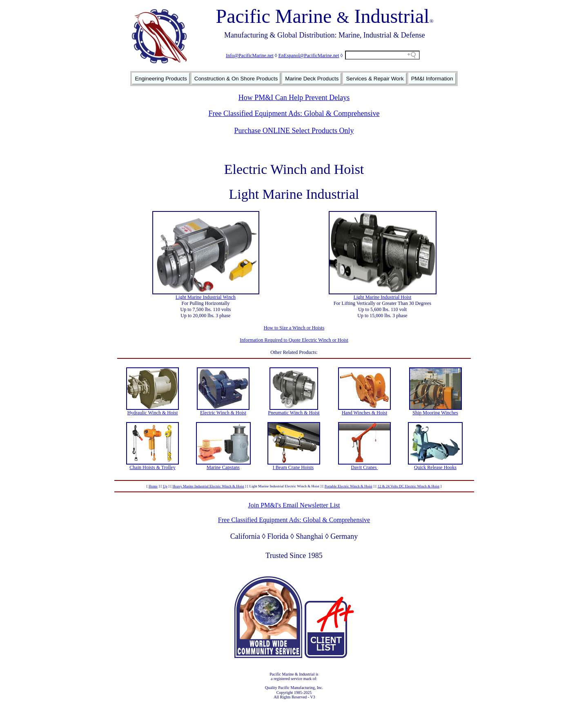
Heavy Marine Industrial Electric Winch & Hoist (208, 486)
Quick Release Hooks (435, 467)
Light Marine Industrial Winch (206, 297)
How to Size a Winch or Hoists (294, 328)
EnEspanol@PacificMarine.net (309, 56)
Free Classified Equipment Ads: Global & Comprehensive (294, 113)
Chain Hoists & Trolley (152, 467)
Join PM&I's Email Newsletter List (294, 505)
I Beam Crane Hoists (293, 467)
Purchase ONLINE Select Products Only (294, 131)
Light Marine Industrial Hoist (383, 297)
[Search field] (382, 55)
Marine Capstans (223, 467)
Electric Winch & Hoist (223, 413)
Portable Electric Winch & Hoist (349, 486)
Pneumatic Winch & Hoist (294, 413)
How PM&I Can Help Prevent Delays (294, 98)
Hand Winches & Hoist (365, 413)
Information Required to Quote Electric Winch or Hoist (294, 340)
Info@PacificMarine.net (250, 56)
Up (165, 486)
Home (153, 486)
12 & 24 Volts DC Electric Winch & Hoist (408, 486)
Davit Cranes (365, 467)
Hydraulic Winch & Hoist (153, 413)
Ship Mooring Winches (435, 413)
